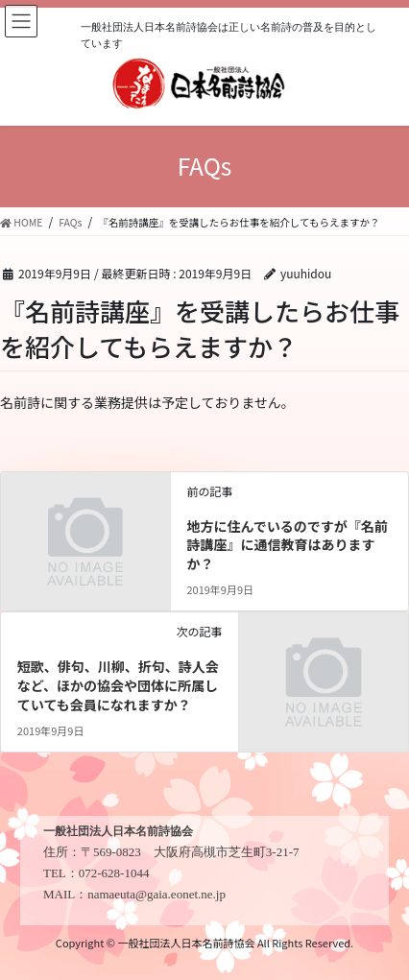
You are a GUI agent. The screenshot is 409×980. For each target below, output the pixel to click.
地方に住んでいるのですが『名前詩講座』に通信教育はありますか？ (287, 545)
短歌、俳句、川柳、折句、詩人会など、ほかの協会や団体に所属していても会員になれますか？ (118, 685)
